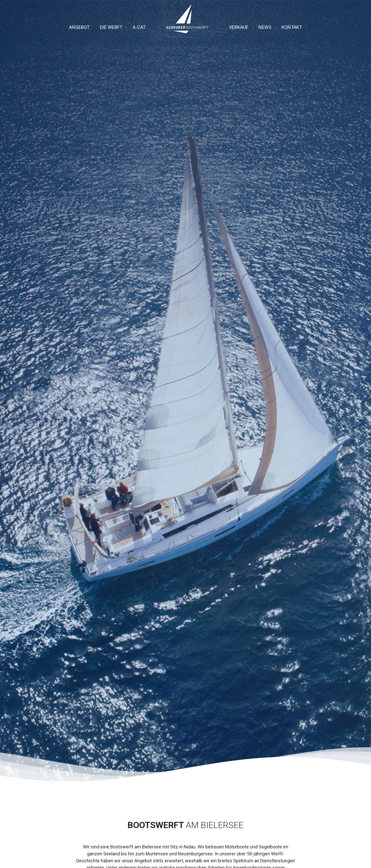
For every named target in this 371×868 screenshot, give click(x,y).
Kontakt (292, 27)
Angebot (79, 27)
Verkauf (239, 27)
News (265, 27)
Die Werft (111, 27)
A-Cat (139, 27)
